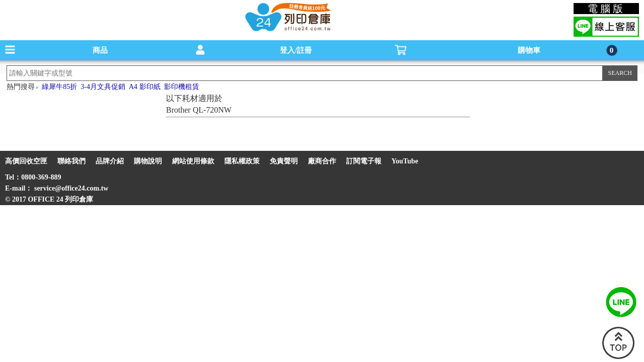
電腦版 (607, 9)
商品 (100, 50)
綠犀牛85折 (59, 87)
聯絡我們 (71, 161)
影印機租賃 (182, 87)
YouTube (405, 161)
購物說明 (148, 161)
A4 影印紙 (145, 87)
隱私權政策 (242, 161)
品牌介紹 (110, 161)
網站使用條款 (193, 161)
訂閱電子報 (364, 161)
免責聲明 (284, 161)
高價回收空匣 (26, 161)
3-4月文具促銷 (103, 87)
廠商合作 (322, 161)
